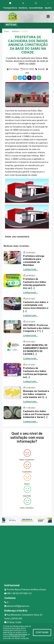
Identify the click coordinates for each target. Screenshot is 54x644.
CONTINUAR (42, 632)
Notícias (15, 31)
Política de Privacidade (18, 634)
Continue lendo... (30, 269)
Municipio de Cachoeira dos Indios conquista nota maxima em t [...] (36, 394)
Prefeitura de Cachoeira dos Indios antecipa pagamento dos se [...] (35, 283)
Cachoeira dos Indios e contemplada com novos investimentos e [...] (36, 307)
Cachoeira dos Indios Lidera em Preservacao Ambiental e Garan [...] (36, 414)
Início (7, 31)
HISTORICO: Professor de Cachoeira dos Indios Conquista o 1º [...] (36, 328)
